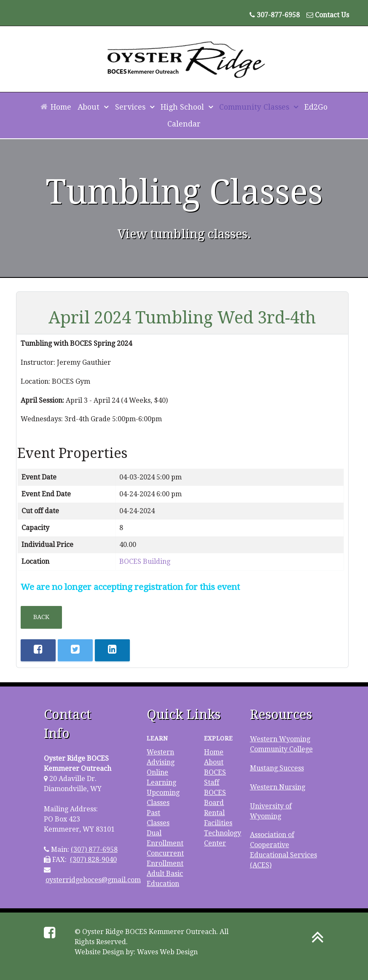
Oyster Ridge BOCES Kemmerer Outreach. (150, 932)
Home (214, 752)
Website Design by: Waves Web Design (136, 952)
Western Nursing (278, 787)
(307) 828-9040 (93, 860)
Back (41, 617)
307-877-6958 (278, 15)
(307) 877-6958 (94, 849)
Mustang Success (277, 768)
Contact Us (332, 15)
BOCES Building (145, 561)
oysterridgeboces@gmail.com (93, 880)
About (214, 762)
